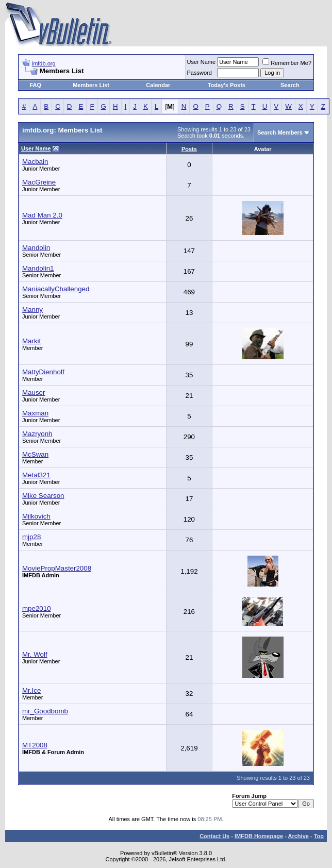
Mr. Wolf (35, 654)
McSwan (35, 454)
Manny (32, 310)
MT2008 (35, 745)
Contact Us (214, 836)
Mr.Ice (31, 690)
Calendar (158, 85)
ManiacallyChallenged (56, 289)
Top (319, 836)
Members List (91, 85)
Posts (189, 149)
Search (290, 85)
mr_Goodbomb (45, 711)
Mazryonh (37, 434)
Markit (31, 341)
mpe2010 (37, 608)
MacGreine (39, 182)
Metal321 (36, 475)
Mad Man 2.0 (42, 215)
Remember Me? (287, 63)
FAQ (35, 85)
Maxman (35, 413)
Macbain (35, 162)
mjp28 (31, 537)
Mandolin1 (38, 268)
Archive (298, 836)
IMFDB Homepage (259, 836)
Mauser (34, 393)
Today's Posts (227, 85)
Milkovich (36, 516)
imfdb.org (44, 63)
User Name (202, 62)
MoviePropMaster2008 (57, 568)
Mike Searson (43, 496)
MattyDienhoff (43, 372)
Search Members (280, 132)
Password (200, 73)
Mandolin (36, 248)
